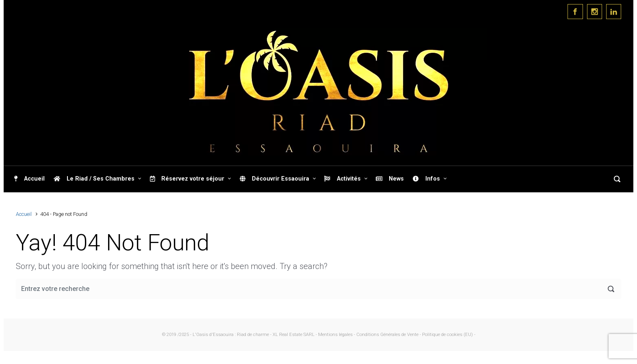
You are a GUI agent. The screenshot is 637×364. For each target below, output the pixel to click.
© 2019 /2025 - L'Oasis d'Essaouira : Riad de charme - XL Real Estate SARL (238, 335)
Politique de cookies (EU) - (449, 335)
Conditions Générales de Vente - (389, 335)
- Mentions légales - (335, 335)
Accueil (24, 214)
